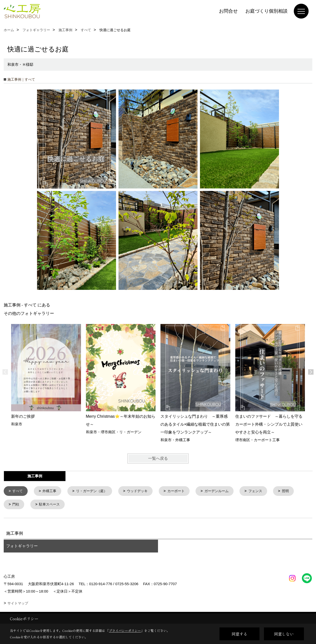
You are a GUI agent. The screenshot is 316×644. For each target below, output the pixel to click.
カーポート (183, 491)
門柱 (17, 505)
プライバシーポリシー (125, 631)
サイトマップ (18, 604)
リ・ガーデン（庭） (95, 491)
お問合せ (228, 11)
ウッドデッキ (143, 491)
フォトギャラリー (22, 547)
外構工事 (51, 491)
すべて (18, 491)
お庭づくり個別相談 (267, 11)
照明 (297, 491)
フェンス (266, 491)
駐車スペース (51, 505)
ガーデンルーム (226, 491)
